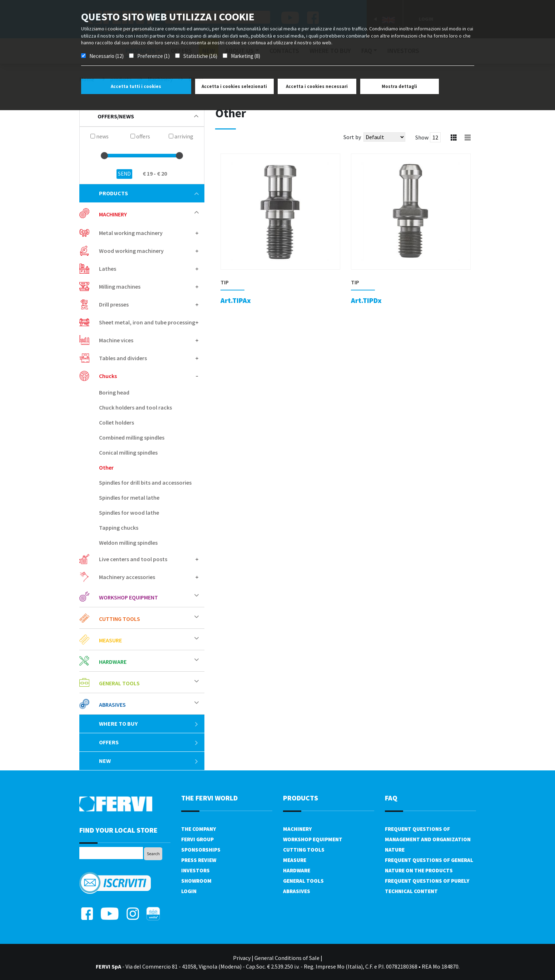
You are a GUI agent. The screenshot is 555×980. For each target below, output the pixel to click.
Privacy (242, 958)
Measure (110, 640)
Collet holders (117, 422)
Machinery (113, 214)
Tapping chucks (119, 528)
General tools (119, 683)
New (149, 761)
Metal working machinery (131, 233)
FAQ (391, 798)
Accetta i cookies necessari (317, 86)
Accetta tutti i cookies (136, 86)
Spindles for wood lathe (129, 513)
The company (199, 829)
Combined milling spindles (132, 437)
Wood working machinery (131, 251)
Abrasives (112, 705)
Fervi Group (197, 839)
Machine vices (116, 340)
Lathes (108, 269)
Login (189, 891)
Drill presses (114, 304)
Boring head (114, 392)
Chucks (108, 376)
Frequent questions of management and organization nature (428, 839)
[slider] (104, 156)
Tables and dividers (123, 358)
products (149, 193)
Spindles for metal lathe (129, 498)
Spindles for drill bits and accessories (145, 482)
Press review (199, 860)
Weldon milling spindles (128, 543)
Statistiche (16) (200, 56)
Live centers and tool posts (133, 559)
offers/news (148, 116)
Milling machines (120, 286)
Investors (195, 870)
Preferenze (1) (153, 56)
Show (422, 137)
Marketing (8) (246, 56)
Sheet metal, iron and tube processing (147, 322)
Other (106, 467)
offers (149, 742)
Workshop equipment (128, 597)
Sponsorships (201, 850)
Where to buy (149, 724)
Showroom (196, 881)
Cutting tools (120, 619)
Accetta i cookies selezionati (234, 86)
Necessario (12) (106, 56)
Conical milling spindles (128, 452)
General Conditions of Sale (287, 958)
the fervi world (209, 798)
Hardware (113, 662)
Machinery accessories (127, 577)
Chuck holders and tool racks (135, 407)
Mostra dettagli (399, 86)
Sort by (352, 137)
